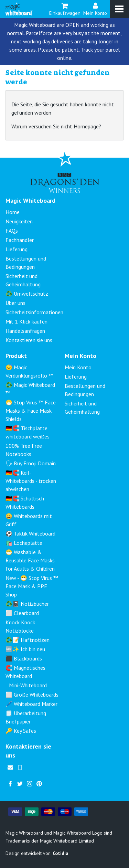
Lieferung (17, 249)
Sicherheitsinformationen (34, 312)
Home (13, 212)
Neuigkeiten (19, 221)
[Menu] (119, 9)
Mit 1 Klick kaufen (26, 321)
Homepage (86, 126)
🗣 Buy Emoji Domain (31, 463)
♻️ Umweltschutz (27, 294)
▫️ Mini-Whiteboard (26, 685)
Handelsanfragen (25, 331)
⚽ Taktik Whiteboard (30, 533)
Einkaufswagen (65, 8)
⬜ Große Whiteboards (32, 695)
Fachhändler (20, 240)
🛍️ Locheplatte (24, 543)
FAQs (12, 231)
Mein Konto (95, 8)
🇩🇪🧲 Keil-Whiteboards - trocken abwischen (31, 481)
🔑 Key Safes (21, 731)
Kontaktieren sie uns (29, 340)
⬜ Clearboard (22, 613)
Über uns (15, 303)
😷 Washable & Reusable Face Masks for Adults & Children (30, 560)
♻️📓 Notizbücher (27, 604)
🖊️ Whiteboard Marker (31, 704)
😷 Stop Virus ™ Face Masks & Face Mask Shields (31, 411)
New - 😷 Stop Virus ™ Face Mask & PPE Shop (32, 586)
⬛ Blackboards (24, 658)
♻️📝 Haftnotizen (28, 640)
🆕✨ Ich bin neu (25, 649)
